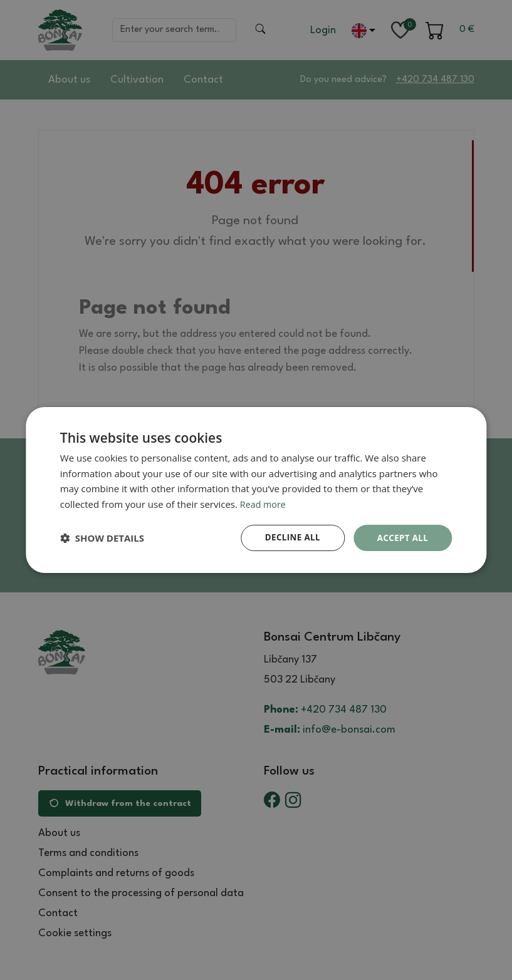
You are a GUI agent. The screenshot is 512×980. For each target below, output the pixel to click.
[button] (102, 538)
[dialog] (256, 490)
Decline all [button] (288, 538)
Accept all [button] (401, 538)
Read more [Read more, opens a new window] (264, 503)
